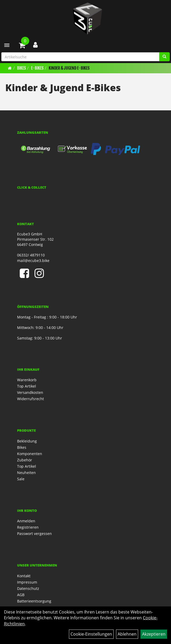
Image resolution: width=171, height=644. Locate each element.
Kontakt (24, 576)
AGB (21, 595)
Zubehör (25, 460)
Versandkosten (30, 392)
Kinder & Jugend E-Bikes (69, 68)
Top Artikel (27, 386)
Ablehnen (127, 634)
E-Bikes (37, 68)
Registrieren (28, 527)
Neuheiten (26, 473)
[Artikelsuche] (164, 57)
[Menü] (7, 45)
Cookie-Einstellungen (91, 634)
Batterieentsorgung (34, 601)
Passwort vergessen (34, 534)
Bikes (21, 68)
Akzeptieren (154, 634)
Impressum (27, 582)
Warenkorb (27, 380)
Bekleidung (27, 441)
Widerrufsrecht (31, 399)
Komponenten (30, 454)
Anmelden (26, 521)
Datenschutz (28, 588)
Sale (21, 479)
